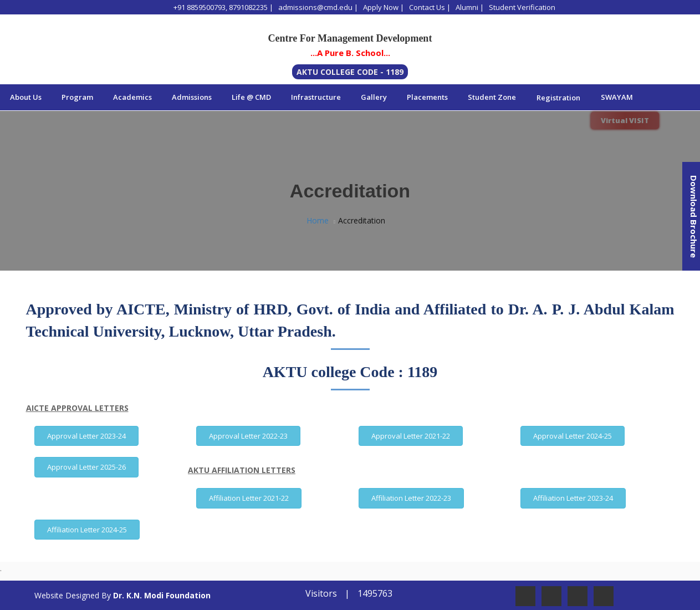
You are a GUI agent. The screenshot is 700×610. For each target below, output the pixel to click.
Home (318, 220)
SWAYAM (617, 97)
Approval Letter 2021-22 (411, 436)
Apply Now (381, 7)
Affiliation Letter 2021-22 (249, 498)
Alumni (467, 7)
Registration (558, 98)
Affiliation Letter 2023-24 (573, 498)
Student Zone (492, 97)
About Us (26, 97)
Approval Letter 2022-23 (248, 436)
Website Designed (67, 595)
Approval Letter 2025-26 (86, 467)
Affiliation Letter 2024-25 (87, 530)
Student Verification (522, 7)
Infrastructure (316, 97)
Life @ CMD (251, 97)
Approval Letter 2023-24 (86, 436)
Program (77, 97)
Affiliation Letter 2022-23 (411, 498)
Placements (427, 97)
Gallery (374, 97)
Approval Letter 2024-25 (573, 436)
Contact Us (427, 7)
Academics (132, 97)
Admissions (192, 97)
